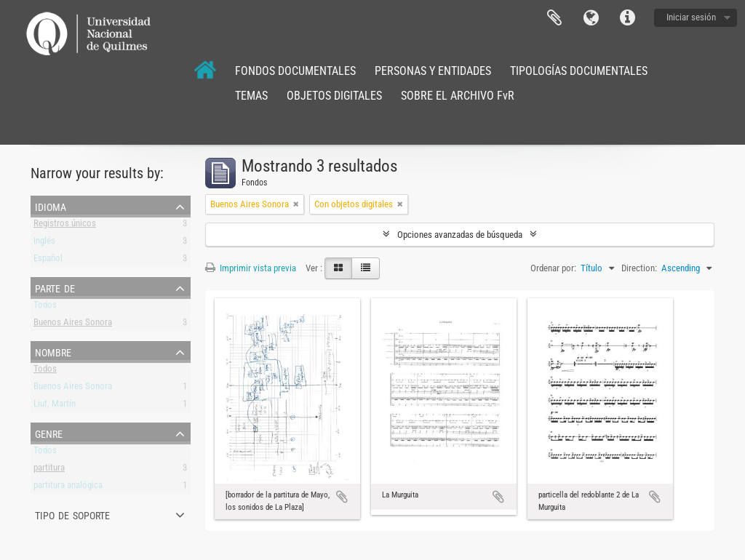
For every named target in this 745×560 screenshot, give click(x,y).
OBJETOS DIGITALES (334, 96)
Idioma (591, 18)
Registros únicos (65, 226)
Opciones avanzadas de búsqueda (460, 235)
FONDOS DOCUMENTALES (295, 71)
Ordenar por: (553, 268)
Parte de (55, 287)
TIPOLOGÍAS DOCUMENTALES (579, 71)
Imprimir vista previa (251, 268)
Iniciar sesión (691, 17)
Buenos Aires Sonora (73, 325)
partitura (49, 470)
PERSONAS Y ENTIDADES (433, 71)
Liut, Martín (55, 406)
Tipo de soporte (72, 514)
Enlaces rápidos (627, 18)
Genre (49, 433)
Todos (45, 307)
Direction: (639, 268)
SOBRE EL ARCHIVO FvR (458, 96)
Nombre (53, 351)
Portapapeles (554, 18)
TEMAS (251, 96)
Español (48, 261)
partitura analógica (68, 488)
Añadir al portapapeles (342, 497)
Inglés (44, 243)
